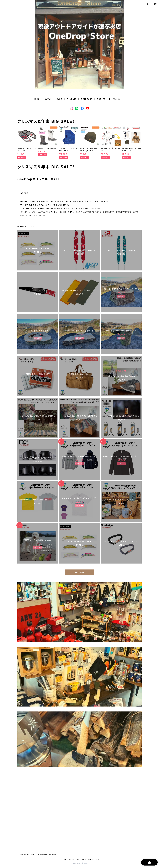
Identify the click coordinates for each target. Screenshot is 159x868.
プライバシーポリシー (27, 855)
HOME (36, 99)
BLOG (59, 99)
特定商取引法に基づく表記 (47, 855)
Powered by (79, 863)
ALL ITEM (71, 99)
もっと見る (79, 572)
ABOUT (48, 99)
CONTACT (102, 99)
